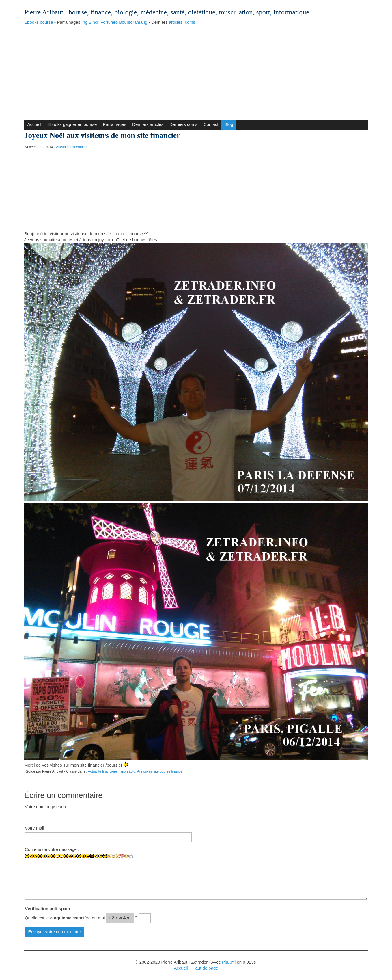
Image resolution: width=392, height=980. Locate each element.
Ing (84, 22)
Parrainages (114, 124)
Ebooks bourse (39, 22)
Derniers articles (148, 124)
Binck (94, 22)
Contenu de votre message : (52, 849)
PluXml (229, 962)
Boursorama (131, 22)
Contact (211, 124)
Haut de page (205, 968)
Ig (146, 22)
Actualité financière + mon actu (111, 771)
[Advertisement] (196, 71)
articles (176, 22)
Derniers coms (183, 124)
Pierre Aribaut (44, 12)
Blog (229, 124)
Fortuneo (109, 22)
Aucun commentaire (71, 147)
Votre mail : (36, 828)
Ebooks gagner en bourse (72, 124)
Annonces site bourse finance (160, 771)
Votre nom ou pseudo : (47, 807)
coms (190, 22)
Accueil (34, 124)
